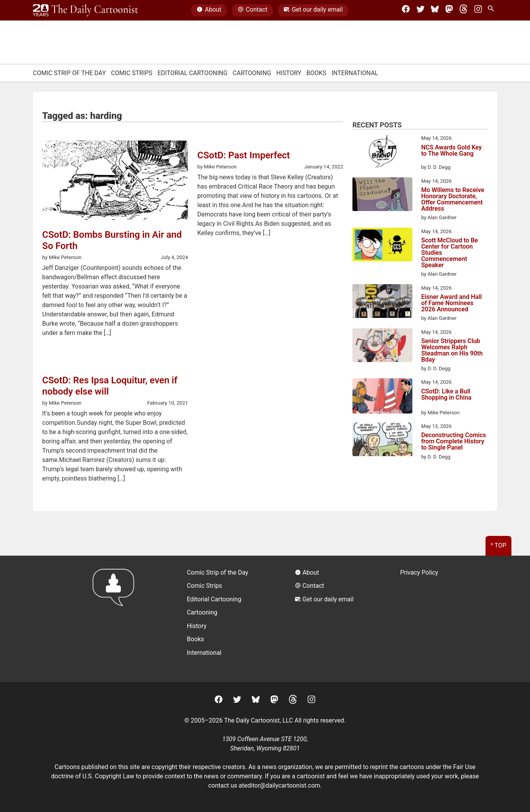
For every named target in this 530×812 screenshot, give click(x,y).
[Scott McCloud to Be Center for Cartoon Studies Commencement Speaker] (382, 246)
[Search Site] (492, 10)
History (289, 73)
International (355, 73)
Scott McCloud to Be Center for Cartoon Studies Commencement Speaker (450, 253)
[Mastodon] (449, 10)
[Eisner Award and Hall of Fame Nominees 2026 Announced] (382, 302)
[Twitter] (421, 10)
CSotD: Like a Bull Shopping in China (446, 395)
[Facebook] (406, 10)
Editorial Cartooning (192, 73)
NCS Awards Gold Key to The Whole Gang (452, 151)
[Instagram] (478, 10)
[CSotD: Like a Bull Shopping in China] (382, 397)
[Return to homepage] (116, 619)
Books (316, 73)
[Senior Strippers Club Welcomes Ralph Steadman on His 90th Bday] (382, 347)
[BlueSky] (435, 10)
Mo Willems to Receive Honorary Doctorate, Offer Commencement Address (453, 199)
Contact (252, 10)
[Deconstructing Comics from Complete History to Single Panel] (382, 441)
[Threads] (463, 10)
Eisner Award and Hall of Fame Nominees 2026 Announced (452, 303)
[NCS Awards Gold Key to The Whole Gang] (382, 153)
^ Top (498, 545)
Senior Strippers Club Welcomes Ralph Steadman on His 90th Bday (452, 350)
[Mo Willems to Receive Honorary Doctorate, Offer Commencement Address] (382, 196)
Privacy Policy (419, 573)
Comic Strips (132, 73)
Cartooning (252, 73)
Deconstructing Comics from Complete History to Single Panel (454, 441)
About (209, 10)
